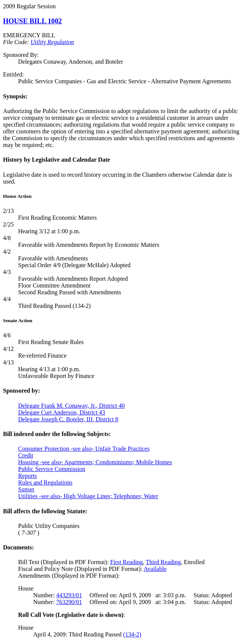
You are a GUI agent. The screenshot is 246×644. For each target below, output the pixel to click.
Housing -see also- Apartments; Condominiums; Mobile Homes (95, 462)
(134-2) (132, 634)
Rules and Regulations (45, 483)
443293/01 (69, 595)
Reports (28, 476)
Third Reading (163, 562)
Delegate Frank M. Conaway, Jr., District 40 (71, 406)
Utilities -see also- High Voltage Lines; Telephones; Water (88, 496)
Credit (26, 455)
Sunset (26, 489)
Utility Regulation (52, 42)
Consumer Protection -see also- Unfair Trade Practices (84, 449)
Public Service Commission (52, 469)
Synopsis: (15, 96)
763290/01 (69, 602)
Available (155, 569)
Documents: (18, 547)
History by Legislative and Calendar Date (57, 160)
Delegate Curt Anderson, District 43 (62, 412)
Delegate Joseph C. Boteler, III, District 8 (68, 419)
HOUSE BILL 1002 (32, 21)
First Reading (127, 562)
